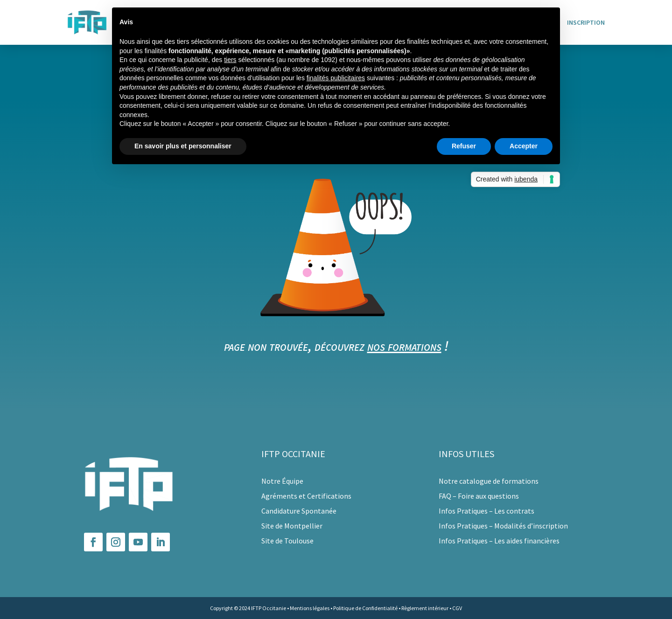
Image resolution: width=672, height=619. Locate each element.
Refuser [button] (464, 146)
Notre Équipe (282, 481)
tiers (230, 60)
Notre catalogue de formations (489, 481)
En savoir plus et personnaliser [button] (183, 146)
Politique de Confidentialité (365, 608)
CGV (457, 608)
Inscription (586, 22)
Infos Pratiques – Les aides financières (499, 541)
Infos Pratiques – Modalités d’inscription (503, 526)
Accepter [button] (524, 146)
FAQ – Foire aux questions (479, 496)
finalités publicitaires (336, 78)
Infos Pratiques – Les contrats (486, 511)
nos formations (404, 346)
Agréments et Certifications (306, 496)
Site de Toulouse (287, 541)
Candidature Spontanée (299, 511)
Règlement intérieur (425, 608)
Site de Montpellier (292, 526)
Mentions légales (310, 608)
